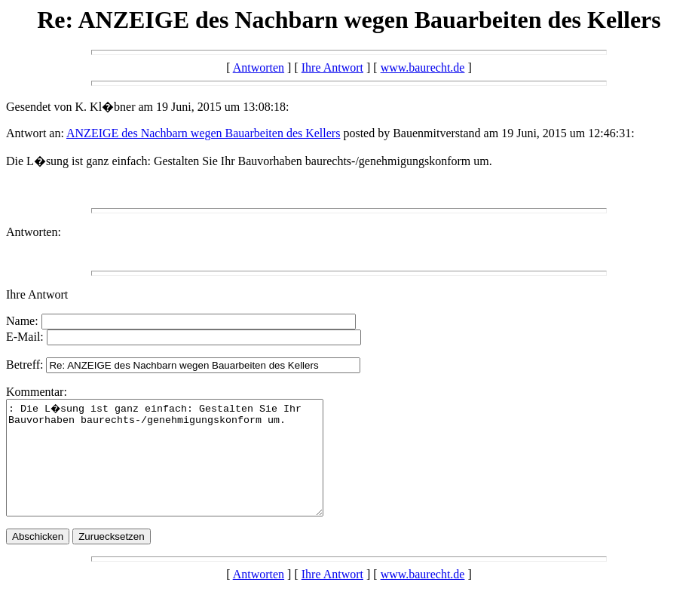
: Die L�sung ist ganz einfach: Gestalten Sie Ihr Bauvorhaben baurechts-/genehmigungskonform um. (184, 469)
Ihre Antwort (332, 67)
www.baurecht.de (423, 67)
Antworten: (34, 232)
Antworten (259, 67)
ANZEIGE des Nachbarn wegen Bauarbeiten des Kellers (203, 133)
